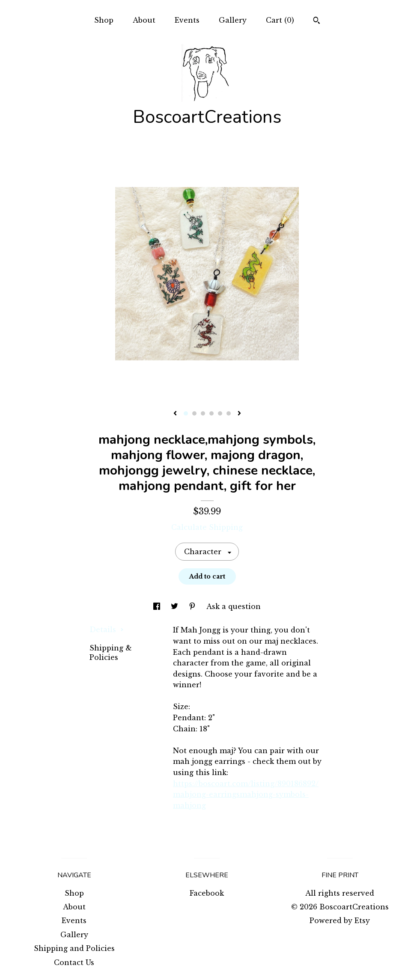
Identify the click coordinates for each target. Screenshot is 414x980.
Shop (104, 20)
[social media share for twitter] (176, 606)
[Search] (317, 21)
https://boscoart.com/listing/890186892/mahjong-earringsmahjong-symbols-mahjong (246, 794)
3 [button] (203, 413)
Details (107, 630)
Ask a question (234, 606)
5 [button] (220, 413)
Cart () (280, 20)
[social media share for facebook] (158, 606)
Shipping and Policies (74, 948)
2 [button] (194, 413)
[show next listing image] (239, 414)
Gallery (233, 20)
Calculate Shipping (207, 527)
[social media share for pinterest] (193, 606)
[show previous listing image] (175, 414)
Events (187, 20)
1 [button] (186, 413)
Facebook (207, 893)
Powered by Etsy (340, 921)
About (144, 20)
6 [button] (229, 413)
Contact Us (74, 962)
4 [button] (211, 413)
